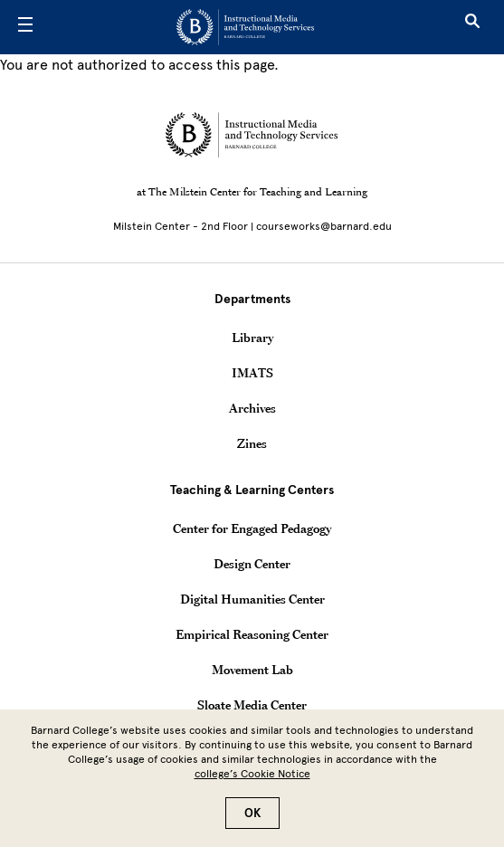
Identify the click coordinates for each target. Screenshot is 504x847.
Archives (252, 408)
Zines (252, 443)
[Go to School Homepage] (245, 27)
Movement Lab (252, 670)
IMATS (252, 373)
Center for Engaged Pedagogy (252, 528)
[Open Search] (472, 27)
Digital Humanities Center (252, 599)
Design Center (252, 564)
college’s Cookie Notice (252, 784)
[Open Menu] (25, 27)
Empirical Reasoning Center (252, 634)
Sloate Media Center (252, 705)
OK (252, 823)
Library (252, 338)
